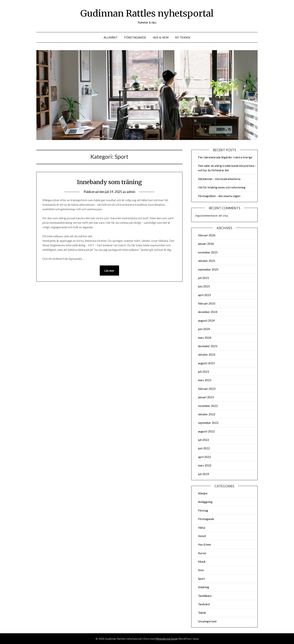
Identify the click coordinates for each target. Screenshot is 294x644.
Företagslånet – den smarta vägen (219, 196)
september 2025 (208, 269)
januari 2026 (206, 244)
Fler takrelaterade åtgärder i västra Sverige (225, 157)
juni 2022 (204, 448)
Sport (201, 579)
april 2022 (204, 457)
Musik (202, 562)
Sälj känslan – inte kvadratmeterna (219, 179)
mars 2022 (205, 465)
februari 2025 (207, 303)
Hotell (202, 536)
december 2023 (208, 346)
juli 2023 (204, 372)
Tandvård (204, 604)
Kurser (202, 553)
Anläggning (205, 502)
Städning (204, 587)
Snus (201, 570)
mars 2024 (205, 338)
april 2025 (204, 295)
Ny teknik (183, 37)
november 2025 (208, 252)
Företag (203, 510)
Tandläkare (205, 596)
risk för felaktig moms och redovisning (222, 187)
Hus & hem (161, 37)
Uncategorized (207, 621)
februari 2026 (207, 235)
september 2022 (208, 423)
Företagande (135, 37)
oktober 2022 (207, 414)
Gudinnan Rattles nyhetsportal (147, 13)
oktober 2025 (207, 261)
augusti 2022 (206, 431)
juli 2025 (204, 278)
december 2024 (208, 312)
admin (131, 192)
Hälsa (202, 528)
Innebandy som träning (109, 182)
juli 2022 (204, 440)
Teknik (202, 613)
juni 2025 (204, 286)
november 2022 (208, 406)
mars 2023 (205, 380)
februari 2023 (207, 389)
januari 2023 (206, 397)
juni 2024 (204, 329)
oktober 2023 (207, 355)
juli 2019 (204, 474)
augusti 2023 (206, 363)
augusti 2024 (206, 320)
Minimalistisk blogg (167, 639)
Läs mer (109, 271)
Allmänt (111, 37)
